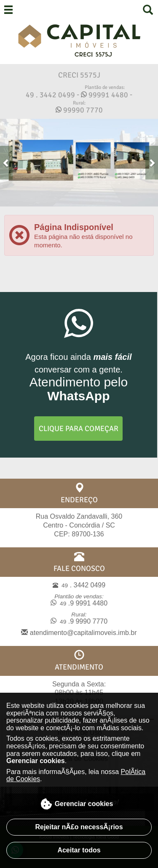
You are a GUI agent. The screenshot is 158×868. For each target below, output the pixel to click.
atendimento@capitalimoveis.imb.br (79, 633)
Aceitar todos (79, 850)
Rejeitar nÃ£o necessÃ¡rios (79, 827)
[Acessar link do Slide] (79, 163)
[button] (6, 163)
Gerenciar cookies (77, 804)
